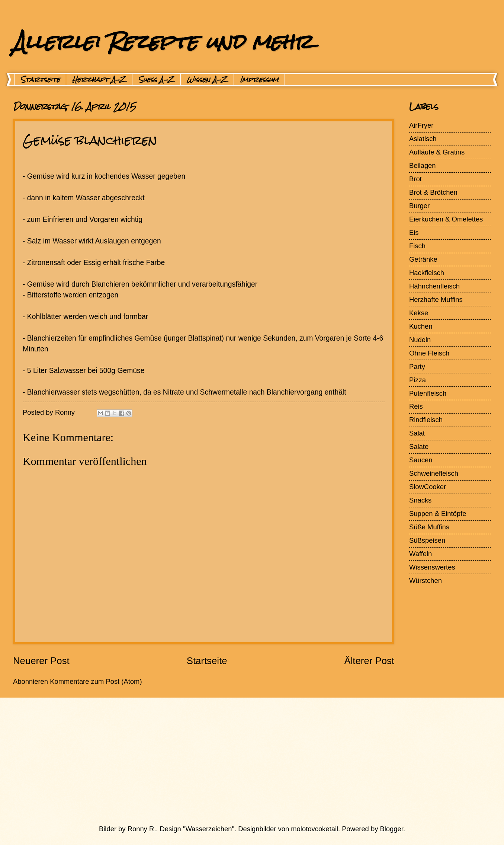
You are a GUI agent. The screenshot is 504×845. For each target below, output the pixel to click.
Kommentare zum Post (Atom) (96, 681)
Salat (417, 433)
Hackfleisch (427, 273)
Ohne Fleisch (429, 353)
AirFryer (421, 125)
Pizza (418, 380)
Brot (415, 179)
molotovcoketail (314, 829)
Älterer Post (369, 661)
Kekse (419, 313)
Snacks (420, 500)
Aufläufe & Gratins (437, 152)
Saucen (421, 460)
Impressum (259, 80)
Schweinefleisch (434, 473)
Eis (414, 232)
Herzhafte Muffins (436, 299)
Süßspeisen (427, 540)
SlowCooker (428, 487)
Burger (419, 206)
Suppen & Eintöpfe (438, 514)
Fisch (417, 246)
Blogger (392, 829)
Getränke (423, 259)
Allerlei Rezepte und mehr (163, 42)
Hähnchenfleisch (434, 286)
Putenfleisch (428, 393)
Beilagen (423, 165)
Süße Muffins (429, 527)
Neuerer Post (41, 661)
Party (417, 366)
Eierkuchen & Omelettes (446, 219)
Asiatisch (423, 139)
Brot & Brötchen (433, 192)
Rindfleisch (426, 420)
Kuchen (421, 326)
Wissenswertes (432, 567)
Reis (416, 406)
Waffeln (420, 554)
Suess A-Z (156, 80)
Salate (419, 447)
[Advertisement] (234, 761)
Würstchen (426, 581)
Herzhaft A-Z (99, 80)
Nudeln (420, 340)
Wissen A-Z (207, 80)
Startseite (40, 80)
